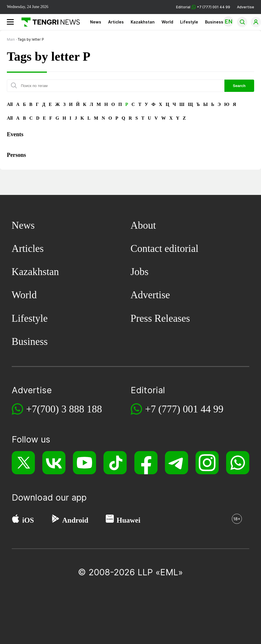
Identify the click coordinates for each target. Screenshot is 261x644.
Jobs (140, 272)
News (96, 22)
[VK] (54, 463)
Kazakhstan (143, 22)
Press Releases (160, 318)
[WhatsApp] (238, 463)
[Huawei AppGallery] (110, 520)
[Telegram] (177, 463)
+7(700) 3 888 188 (64, 409)
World (167, 22)
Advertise (246, 7)
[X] (23, 463)
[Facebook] (146, 463)
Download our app (49, 497)
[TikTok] (115, 463)
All (10, 104)
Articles (116, 22)
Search (239, 86)
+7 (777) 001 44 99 (184, 409)
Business (214, 22)
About (143, 225)
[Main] (48, 22)
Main (11, 39)
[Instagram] (207, 463)
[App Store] (16, 520)
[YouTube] (84, 463)
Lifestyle (189, 22)
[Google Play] (55, 520)
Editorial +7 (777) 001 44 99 (203, 7)
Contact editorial (165, 248)
